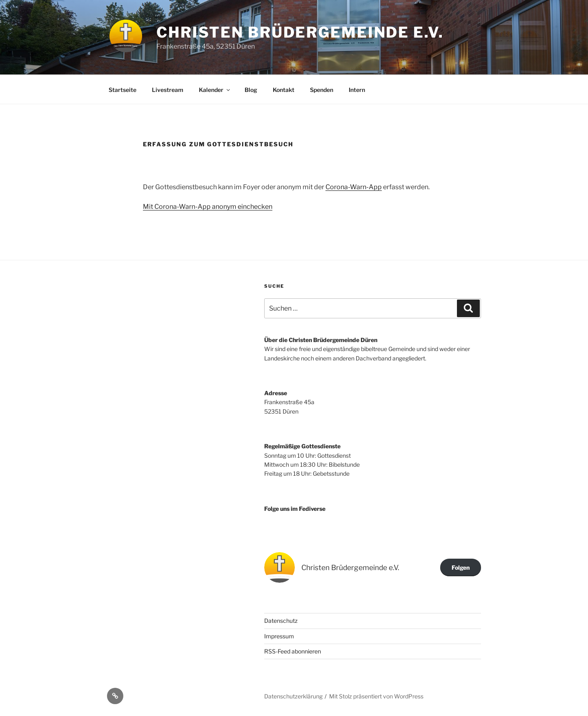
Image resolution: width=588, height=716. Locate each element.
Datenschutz (281, 621)
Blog (251, 90)
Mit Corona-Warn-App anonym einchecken (208, 207)
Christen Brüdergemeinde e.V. (300, 32)
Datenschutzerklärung (293, 696)
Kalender (215, 90)
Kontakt (284, 90)
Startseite (122, 90)
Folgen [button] (461, 567)
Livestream (168, 90)
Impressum (279, 636)
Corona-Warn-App (354, 187)
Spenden (322, 90)
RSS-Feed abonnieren (293, 651)
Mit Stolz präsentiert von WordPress (376, 696)
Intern (357, 90)
